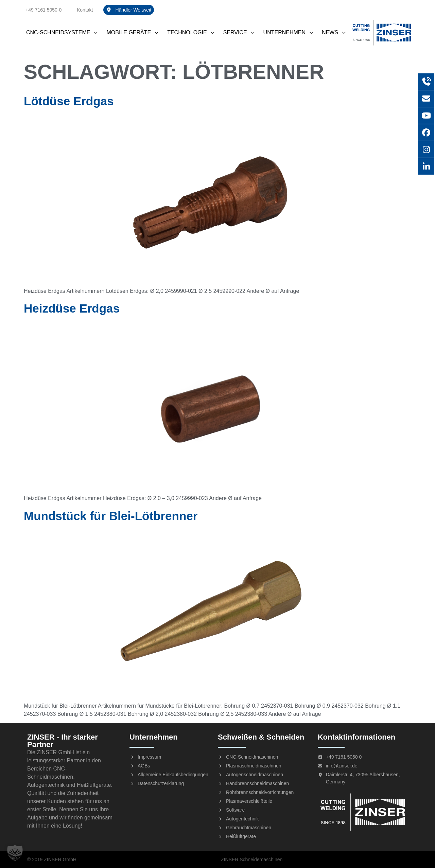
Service (239, 32)
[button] (15, 853)
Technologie (191, 32)
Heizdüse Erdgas (72, 308)
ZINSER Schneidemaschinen (252, 860)
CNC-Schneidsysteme (62, 32)
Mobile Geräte (133, 32)
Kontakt (85, 10)
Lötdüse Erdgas (69, 101)
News (334, 32)
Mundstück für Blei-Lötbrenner (111, 516)
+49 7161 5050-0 (43, 10)
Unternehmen (289, 32)
